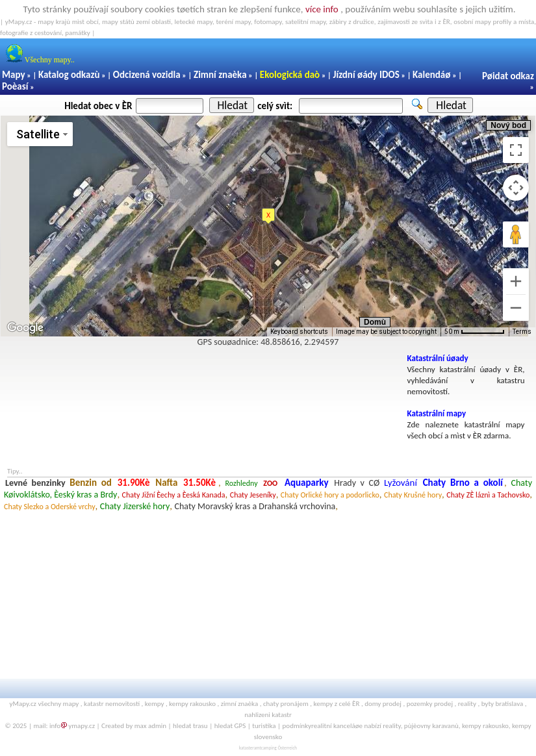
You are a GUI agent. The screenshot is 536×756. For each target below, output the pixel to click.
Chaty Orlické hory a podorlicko (330, 495)
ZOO (270, 483)
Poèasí (15, 86)
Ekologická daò (290, 75)
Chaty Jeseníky (253, 495)
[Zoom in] (516, 281)
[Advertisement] (201, 383)
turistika (264, 726)
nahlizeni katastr (268, 715)
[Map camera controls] (516, 188)
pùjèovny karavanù (431, 726)
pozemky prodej (430, 704)
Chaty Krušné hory (413, 495)
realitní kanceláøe (337, 726)
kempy (155, 704)
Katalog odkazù (69, 75)
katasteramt (250, 748)
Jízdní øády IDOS (366, 75)
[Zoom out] (516, 308)
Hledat (233, 105)
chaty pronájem (286, 704)
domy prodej (383, 704)
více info (322, 9)
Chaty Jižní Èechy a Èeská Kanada (174, 495)
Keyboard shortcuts (299, 332)
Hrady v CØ (357, 483)
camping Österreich (279, 748)
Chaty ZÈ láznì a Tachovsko (488, 495)
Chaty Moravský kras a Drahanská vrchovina (255, 506)
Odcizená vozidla (147, 75)
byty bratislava (503, 704)
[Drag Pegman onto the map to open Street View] (516, 234)
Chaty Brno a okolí (463, 483)
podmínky (297, 726)
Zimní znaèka (220, 75)
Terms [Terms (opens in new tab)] (522, 332)
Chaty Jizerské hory (135, 506)
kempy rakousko (192, 704)
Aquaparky (307, 483)
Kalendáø (431, 75)
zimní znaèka (239, 704)
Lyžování (401, 483)
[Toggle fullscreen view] (516, 150)
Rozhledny (242, 483)
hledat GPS (230, 726)
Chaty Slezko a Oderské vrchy (50, 507)
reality (467, 704)
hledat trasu (190, 726)
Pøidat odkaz (508, 76)
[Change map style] (40, 134)
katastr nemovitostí (112, 704)
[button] (268, 216)
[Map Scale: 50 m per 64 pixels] (475, 332)
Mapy (14, 75)
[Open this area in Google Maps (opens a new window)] (25, 328)
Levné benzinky (35, 483)
